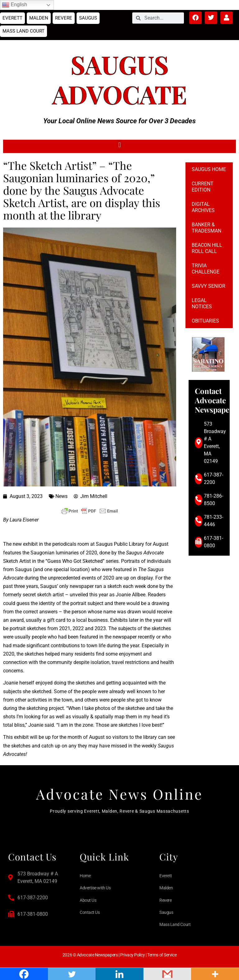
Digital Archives (203, 207)
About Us (88, 900)
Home (85, 876)
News (61, 496)
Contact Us (90, 912)
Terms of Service (162, 955)
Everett (12, 18)
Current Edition (203, 187)
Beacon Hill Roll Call (207, 248)
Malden (39, 18)
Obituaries (205, 321)
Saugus (88, 18)
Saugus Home (209, 169)
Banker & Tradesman (206, 228)
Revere (64, 18)
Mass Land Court (23, 31)
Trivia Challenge (206, 269)
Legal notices (202, 303)
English (14, 5)
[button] (119, 145)
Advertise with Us (95, 888)
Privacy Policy (133, 955)
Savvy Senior (209, 286)
